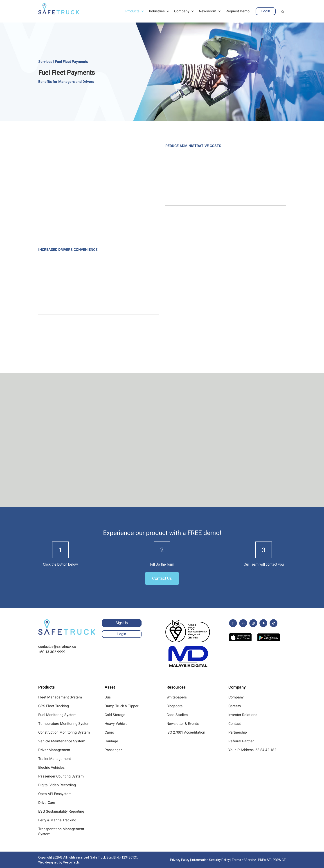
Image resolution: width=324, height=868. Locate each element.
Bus (108, 697)
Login (266, 11)
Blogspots (174, 706)
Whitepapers (177, 697)
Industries (159, 11)
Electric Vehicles (51, 768)
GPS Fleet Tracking (54, 706)
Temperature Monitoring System (64, 724)
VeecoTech (71, 862)
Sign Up (122, 623)
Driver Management (54, 750)
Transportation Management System (61, 832)
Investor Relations (243, 715)
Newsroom (210, 11)
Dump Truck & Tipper (121, 706)
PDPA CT (279, 860)
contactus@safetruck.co (57, 647)
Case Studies (177, 715)
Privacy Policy (180, 860)
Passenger (113, 750)
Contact (235, 724)
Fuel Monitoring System (57, 715)
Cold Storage (115, 715)
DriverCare (47, 803)
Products (135, 11)
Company (184, 11)
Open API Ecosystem (55, 794)
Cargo (109, 732)
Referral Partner (241, 741)
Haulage (111, 741)
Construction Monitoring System (64, 732)
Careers (235, 706)
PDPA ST (264, 860)
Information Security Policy (211, 860)
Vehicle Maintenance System (62, 741)
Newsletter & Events (183, 724)
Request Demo (238, 11)
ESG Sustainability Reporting (61, 811)
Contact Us (162, 578)
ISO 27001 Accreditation (186, 732)
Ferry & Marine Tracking (57, 820)
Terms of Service (244, 860)
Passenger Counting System (61, 776)
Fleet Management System (60, 697)
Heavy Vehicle (116, 724)
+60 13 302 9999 (52, 652)
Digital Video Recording (57, 785)
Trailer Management (55, 759)
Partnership (238, 732)
